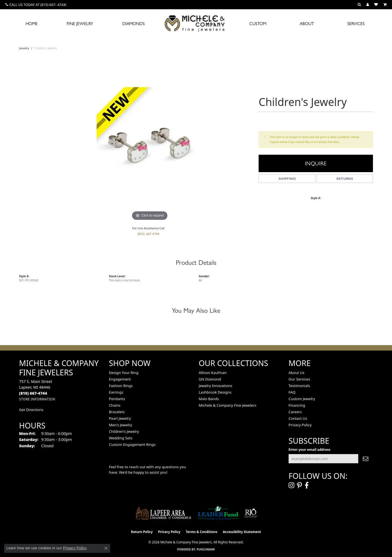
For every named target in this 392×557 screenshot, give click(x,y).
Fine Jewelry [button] (80, 24)
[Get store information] (37, 399)
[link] (36, 5)
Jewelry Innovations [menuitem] (215, 386)
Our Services (299, 379)
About (307, 24)
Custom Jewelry (302, 399)
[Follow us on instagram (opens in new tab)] (291, 485)
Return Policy (142, 532)
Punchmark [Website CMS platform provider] (206, 549)
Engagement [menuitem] (120, 379)
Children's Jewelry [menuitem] (124, 431)
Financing (297, 405)
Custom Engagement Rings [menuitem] (132, 445)
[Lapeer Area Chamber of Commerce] (164, 513)
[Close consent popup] (106, 548)
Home (32, 24)
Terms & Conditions (202, 532)
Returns (345, 179)
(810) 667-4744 (148, 234)
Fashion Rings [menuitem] (121, 386)
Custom (258, 24)
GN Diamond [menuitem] (210, 379)
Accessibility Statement (242, 532)
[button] (359, 5)
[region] (150, 140)
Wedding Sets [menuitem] (121, 438)
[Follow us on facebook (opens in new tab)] (307, 485)
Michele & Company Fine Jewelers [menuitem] (227, 405)
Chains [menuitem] (115, 405)
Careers (295, 412)
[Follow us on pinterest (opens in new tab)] (299, 485)
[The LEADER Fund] (218, 513)
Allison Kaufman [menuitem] (213, 373)
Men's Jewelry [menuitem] (120, 425)
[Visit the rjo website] (251, 513)
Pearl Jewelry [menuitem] (120, 418)
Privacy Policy (300, 425)
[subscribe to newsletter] (366, 459)
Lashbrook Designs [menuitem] (215, 392)
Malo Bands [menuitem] (209, 399)
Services (356, 24)
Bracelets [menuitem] (117, 412)
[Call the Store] (33, 393)
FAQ (292, 392)
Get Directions (31, 410)
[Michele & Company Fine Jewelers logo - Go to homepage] (196, 23)
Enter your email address (310, 450)
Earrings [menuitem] (116, 392)
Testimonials (299, 386)
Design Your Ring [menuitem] (124, 373)
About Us (296, 373)
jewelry (24, 48)
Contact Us (298, 418)
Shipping (287, 179)
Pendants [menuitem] (117, 399)
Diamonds (133, 24)
